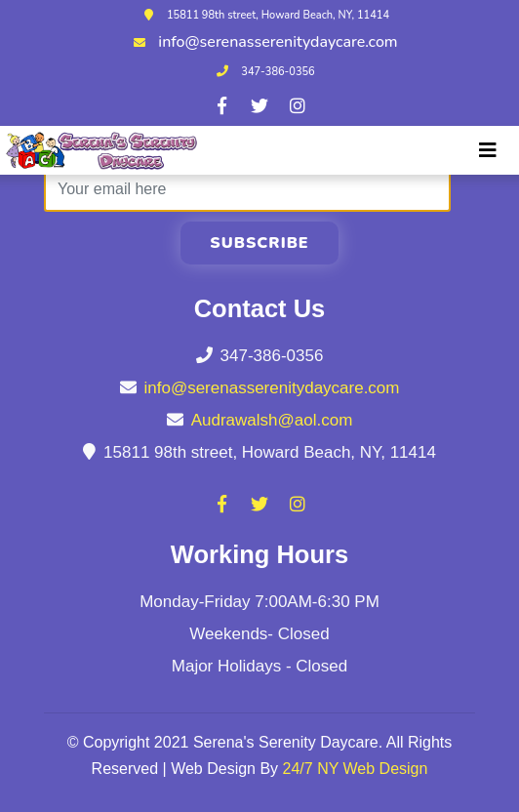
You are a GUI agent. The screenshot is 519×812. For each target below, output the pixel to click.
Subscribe (259, 243)
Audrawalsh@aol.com (272, 420)
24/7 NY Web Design (356, 769)
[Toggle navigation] (488, 150)
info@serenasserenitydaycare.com (278, 42)
